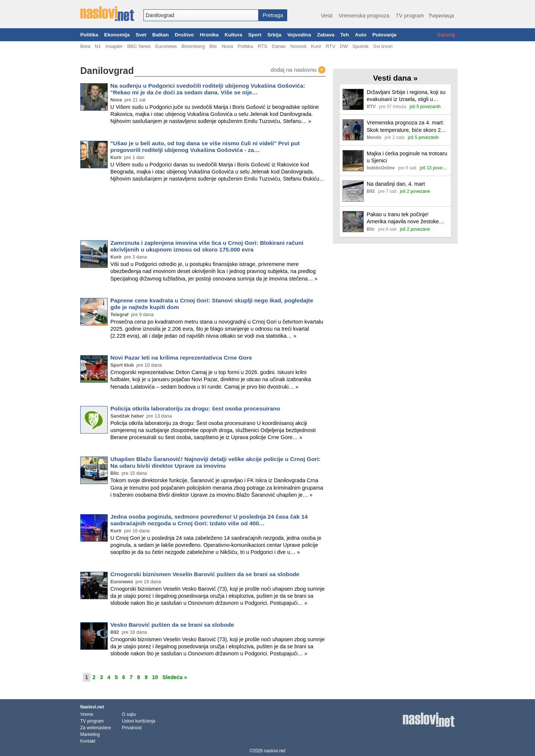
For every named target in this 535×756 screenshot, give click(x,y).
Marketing (90, 734)
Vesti (327, 16)
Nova (228, 46)
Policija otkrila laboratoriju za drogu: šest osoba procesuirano (195, 408)
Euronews (166, 46)
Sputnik (361, 46)
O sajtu (129, 714)
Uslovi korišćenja (139, 721)
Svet (141, 35)
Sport (255, 35)
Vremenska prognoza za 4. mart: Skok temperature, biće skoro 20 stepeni (405, 126)
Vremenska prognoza (364, 16)
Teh (345, 35)
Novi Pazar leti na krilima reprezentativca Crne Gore (181, 358)
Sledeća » (175, 677)
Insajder (114, 46)
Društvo (184, 35)
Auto (361, 35)
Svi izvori (383, 46)
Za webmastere (96, 728)
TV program (410, 16)
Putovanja (384, 35)
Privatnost (132, 728)
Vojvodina (299, 35)
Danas (279, 46)
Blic (213, 46)
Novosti (298, 46)
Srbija (274, 35)
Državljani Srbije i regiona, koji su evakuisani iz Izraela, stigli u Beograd (406, 96)
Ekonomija (117, 35)
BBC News (139, 46)
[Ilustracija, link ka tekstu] (353, 100)
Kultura (233, 35)
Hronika (209, 35)
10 (155, 677)
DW (344, 46)
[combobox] (201, 15)
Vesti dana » (395, 78)
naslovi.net (275, 751)
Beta (85, 46)
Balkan (161, 35)
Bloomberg (193, 46)
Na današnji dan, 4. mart (396, 184)
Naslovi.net (92, 707)
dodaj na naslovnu (298, 70)
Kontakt (88, 741)
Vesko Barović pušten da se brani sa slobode (172, 625)
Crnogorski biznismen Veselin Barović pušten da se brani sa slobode (205, 574)
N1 (98, 46)
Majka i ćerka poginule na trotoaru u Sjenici (407, 157)
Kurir (316, 46)
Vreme (87, 714)
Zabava (326, 35)
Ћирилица (441, 16)
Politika (89, 35)
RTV (331, 46)
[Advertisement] (203, 212)
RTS (262, 46)
